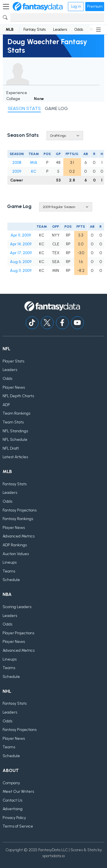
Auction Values (16, 554)
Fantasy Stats (35, 29)
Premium (95, 6)
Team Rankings (16, 413)
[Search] (57, 17)
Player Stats (13, 361)
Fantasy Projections (20, 510)
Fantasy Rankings (18, 519)
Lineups (10, 562)
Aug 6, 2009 (21, 262)
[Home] (38, 7)
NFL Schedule (15, 440)
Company (11, 783)
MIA (34, 163)
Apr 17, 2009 (21, 253)
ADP (6, 405)
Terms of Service (18, 826)
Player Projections (18, 633)
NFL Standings (15, 431)
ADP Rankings (15, 545)
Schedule (11, 580)
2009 (17, 171)
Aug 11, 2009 (21, 271)
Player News (14, 387)
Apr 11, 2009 (21, 235)
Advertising (13, 809)
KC (34, 171)
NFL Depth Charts (18, 396)
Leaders (60, 29)
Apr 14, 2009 (21, 244)
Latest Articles (15, 457)
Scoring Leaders (17, 607)
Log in (76, 6)
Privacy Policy (14, 818)
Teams (9, 571)
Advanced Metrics (19, 536)
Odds (79, 29)
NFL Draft (11, 448)
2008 (17, 163)
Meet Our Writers (18, 791)
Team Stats (13, 422)
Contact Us (12, 800)
